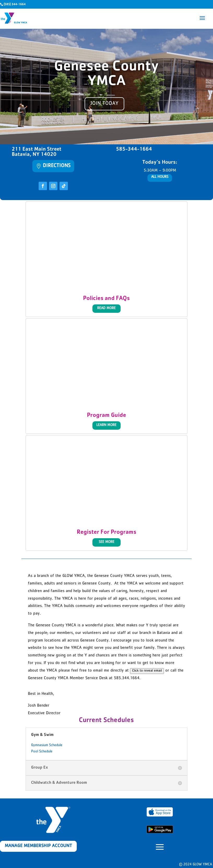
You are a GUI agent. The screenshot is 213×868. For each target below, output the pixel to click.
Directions (57, 166)
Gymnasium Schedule (47, 745)
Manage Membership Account (38, 846)
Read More (106, 308)
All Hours (160, 177)
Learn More (106, 425)
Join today (104, 104)
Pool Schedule (42, 752)
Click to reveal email (147, 671)
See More (106, 542)
